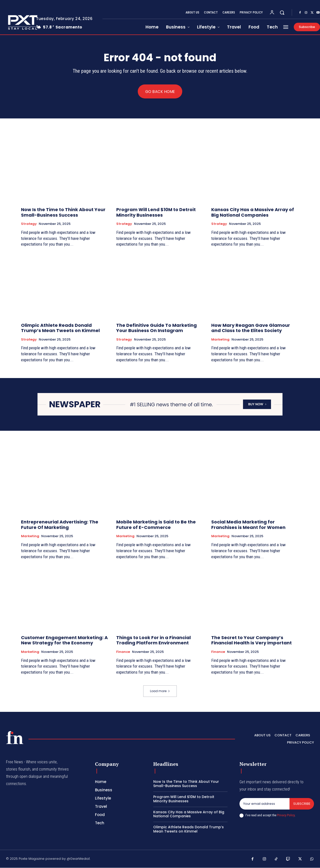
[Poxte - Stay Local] (15, 738)
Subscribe (302, 804)
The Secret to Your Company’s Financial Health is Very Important (251, 641)
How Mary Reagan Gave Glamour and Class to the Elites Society (251, 328)
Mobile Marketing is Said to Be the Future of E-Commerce (156, 525)
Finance (123, 652)
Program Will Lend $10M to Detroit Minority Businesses (156, 213)
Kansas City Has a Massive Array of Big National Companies (253, 213)
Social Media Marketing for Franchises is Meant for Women (248, 525)
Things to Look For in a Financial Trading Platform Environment (153, 641)
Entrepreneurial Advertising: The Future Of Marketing (60, 525)
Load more (160, 691)
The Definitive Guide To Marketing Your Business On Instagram (156, 328)
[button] (282, 12)
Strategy (29, 224)
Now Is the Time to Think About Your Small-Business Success (63, 213)
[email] (264, 804)
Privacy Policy (286, 815)
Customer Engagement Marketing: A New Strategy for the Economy (64, 641)
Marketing (220, 340)
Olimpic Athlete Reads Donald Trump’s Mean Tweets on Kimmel (60, 328)
